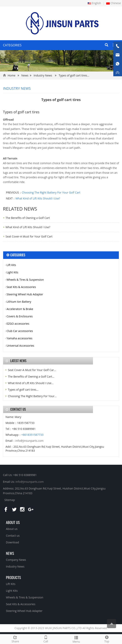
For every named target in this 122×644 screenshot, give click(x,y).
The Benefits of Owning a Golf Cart (28, 218)
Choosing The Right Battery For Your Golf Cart (51, 192)
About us (13, 522)
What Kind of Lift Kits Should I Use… (31, 383)
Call (46, 639)
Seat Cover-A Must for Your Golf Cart (29, 236)
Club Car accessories (20, 331)
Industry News (43, 75)
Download (12, 542)
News (25, 75)
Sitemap (10, 500)
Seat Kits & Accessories (21, 287)
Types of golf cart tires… (23, 390)
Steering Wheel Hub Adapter (25, 294)
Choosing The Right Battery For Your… (32, 396)
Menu (76, 639)
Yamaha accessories (19, 338)
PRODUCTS (13, 577)
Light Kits (12, 272)
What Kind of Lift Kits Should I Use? (38, 198)
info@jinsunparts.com (30, 441)
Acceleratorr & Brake (20, 309)
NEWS (10, 553)
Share (15, 639)
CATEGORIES (12, 45)
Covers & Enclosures (20, 316)
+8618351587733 (32, 435)
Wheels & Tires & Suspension (25, 280)
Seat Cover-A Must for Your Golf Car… (32, 370)
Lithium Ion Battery (19, 302)
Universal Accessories (20, 346)
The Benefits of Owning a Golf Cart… (31, 376)
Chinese (114, 3)
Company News (16, 560)
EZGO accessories (18, 324)
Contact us (13, 536)
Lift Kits (11, 265)
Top (107, 639)
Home (12, 75)
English (94, 3)
